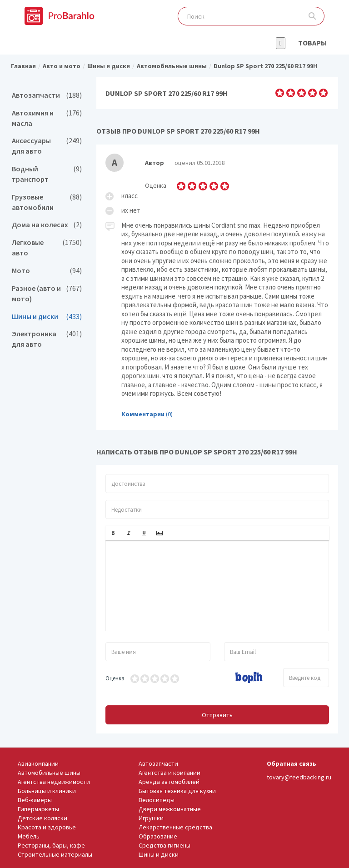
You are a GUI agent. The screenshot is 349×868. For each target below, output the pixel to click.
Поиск (312, 16)
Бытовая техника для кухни (177, 791)
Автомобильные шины (49, 773)
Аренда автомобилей (169, 782)
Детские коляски (42, 818)
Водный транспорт (47, 174)
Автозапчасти (47, 95)
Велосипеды (157, 800)
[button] (113, 533)
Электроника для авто (47, 339)
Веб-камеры (35, 800)
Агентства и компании (170, 773)
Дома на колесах (47, 225)
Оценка (115, 678)
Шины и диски (47, 317)
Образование (158, 836)
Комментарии (143, 414)
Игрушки (151, 818)
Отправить (217, 715)
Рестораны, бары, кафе (51, 845)
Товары (312, 43)
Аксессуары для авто (47, 146)
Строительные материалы (55, 854)
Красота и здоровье (47, 827)
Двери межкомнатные (170, 809)
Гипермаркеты (38, 809)
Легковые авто (47, 248)
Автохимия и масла (47, 118)
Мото (47, 271)
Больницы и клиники (47, 791)
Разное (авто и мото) (47, 294)
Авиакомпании (38, 763)
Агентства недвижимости (54, 782)
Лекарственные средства (175, 827)
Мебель (29, 836)
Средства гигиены (165, 845)
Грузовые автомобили (47, 202)
